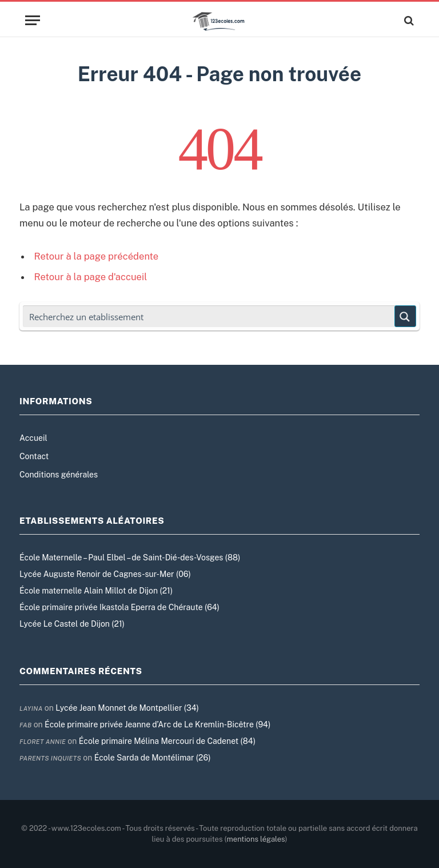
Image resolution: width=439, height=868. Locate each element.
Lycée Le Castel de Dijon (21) (72, 624)
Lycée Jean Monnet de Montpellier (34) (127, 708)
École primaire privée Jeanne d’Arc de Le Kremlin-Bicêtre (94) (157, 724)
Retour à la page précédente (97, 256)
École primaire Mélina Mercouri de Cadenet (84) (167, 741)
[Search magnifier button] (405, 316)
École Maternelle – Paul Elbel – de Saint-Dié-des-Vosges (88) (130, 558)
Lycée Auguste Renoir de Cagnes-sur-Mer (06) (105, 574)
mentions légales (256, 839)
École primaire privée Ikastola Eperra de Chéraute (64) (119, 607)
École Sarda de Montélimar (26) (153, 758)
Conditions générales (59, 475)
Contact (34, 456)
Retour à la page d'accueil (91, 277)
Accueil (33, 438)
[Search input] (209, 316)
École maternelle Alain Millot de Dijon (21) (96, 591)
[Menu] (33, 20)
